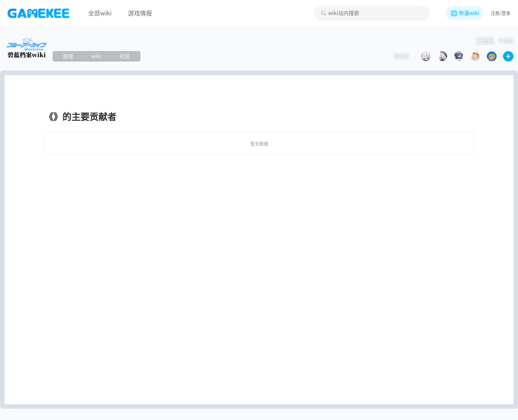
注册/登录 (501, 13)
